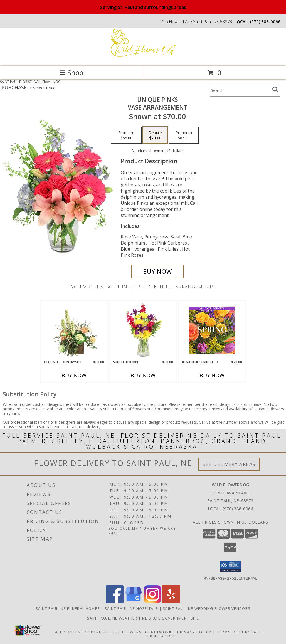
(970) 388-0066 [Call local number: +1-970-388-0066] (265, 21)
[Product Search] (240, 90)
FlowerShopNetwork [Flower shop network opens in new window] (147, 632)
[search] (275, 90)
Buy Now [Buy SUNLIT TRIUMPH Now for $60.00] (143, 375)
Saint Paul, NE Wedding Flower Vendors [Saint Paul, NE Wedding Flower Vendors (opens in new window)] (207, 608)
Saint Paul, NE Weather (112, 618)
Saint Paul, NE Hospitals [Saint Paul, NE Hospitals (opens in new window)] (131, 608)
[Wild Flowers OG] (143, 58)
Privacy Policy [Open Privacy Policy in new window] (194, 632)
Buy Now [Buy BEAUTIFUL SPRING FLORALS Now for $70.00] (212, 375)
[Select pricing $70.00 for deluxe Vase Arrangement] (155, 135)
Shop (71, 72)
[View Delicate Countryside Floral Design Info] (74, 330)
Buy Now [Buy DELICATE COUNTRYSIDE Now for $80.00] (74, 375)
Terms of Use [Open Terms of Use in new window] (160, 635)
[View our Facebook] (115, 601)
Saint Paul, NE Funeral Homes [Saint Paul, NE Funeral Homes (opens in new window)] (68, 608)
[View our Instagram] (152, 601)
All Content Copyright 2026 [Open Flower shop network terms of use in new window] (88, 632)
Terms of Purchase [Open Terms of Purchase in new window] (239, 632)
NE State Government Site (171, 618)
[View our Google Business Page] (134, 601)
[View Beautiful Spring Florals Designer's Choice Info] (212, 330)
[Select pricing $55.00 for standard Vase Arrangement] (126, 135)
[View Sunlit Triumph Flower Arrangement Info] (143, 330)
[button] (230, 566)
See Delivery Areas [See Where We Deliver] (229, 464)
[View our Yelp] (171, 601)
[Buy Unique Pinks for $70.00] (158, 272)
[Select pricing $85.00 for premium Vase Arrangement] (184, 135)
